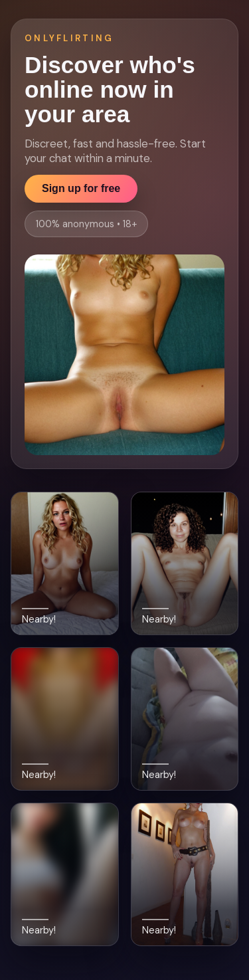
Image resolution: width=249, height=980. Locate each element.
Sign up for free (81, 188)
